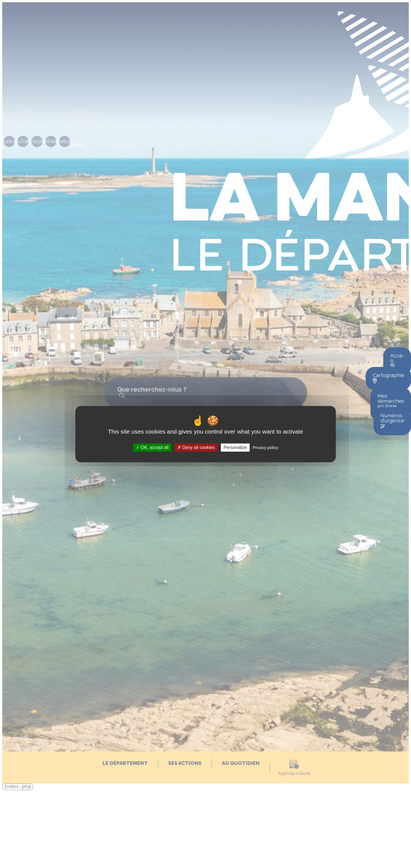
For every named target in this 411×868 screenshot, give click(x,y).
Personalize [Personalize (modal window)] (235, 447)
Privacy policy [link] (266, 447)
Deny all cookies (196, 447)
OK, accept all (152, 447)
